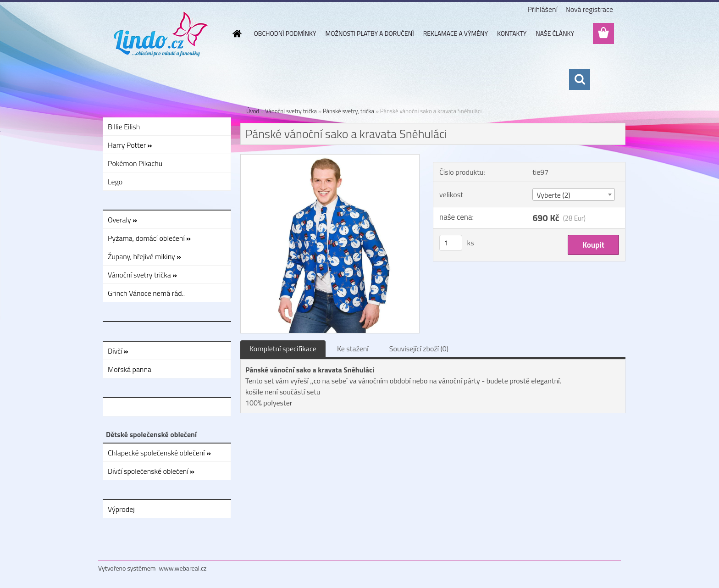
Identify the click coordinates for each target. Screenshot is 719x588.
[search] (580, 79)
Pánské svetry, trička (348, 111)
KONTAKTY (512, 33)
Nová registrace (589, 9)
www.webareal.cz (183, 568)
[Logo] (161, 34)
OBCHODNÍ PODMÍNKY (285, 33)
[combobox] (573, 194)
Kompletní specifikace (283, 349)
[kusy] (451, 243)
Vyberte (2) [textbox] (553, 195)
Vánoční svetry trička (291, 111)
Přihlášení (542, 9)
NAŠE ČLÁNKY (555, 33)
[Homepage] (237, 33)
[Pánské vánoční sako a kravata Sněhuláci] (330, 158)
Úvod (253, 111)
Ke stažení (353, 349)
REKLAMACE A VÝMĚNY (456, 33)
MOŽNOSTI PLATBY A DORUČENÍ (369, 33)
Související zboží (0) (419, 349)
